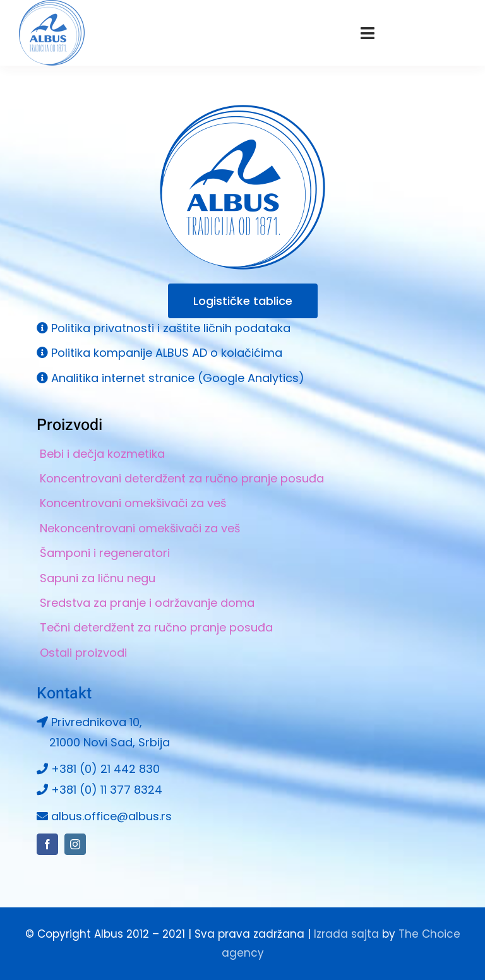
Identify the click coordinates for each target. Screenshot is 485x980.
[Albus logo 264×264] (242, 110)
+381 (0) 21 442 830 (105, 769)
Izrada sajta (346, 934)
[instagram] (75, 844)
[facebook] (47, 844)
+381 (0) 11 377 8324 (107, 790)
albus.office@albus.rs (111, 816)
